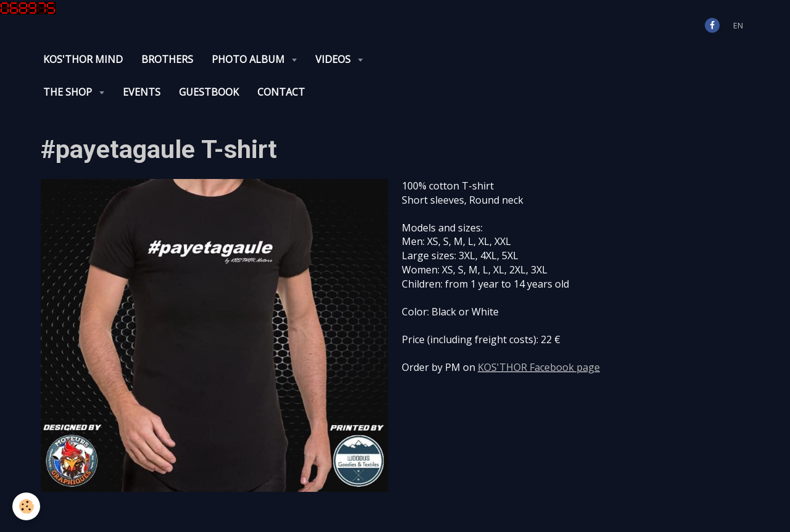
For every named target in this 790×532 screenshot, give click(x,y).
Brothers (167, 59)
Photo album (249, 59)
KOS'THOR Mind (83, 59)
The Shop (69, 92)
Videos (334, 59)
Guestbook (209, 92)
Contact (281, 92)
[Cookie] (26, 506)
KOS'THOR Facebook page (539, 367)
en (738, 25)
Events (142, 92)
